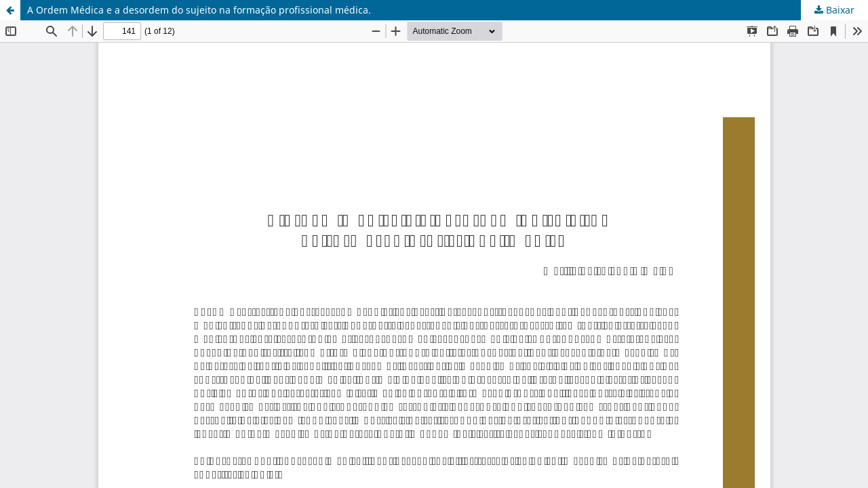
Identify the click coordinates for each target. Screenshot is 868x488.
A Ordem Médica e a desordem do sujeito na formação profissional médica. (199, 10)
